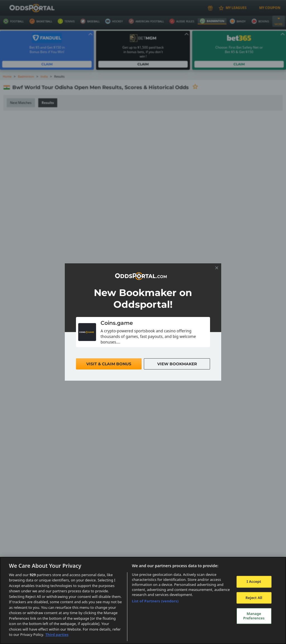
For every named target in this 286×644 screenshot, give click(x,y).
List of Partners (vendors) (155, 601)
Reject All (254, 598)
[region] (143, 600)
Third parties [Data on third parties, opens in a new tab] (57, 635)
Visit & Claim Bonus (109, 364)
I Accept (254, 581)
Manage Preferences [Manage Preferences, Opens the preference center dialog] (254, 616)
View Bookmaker (177, 364)
